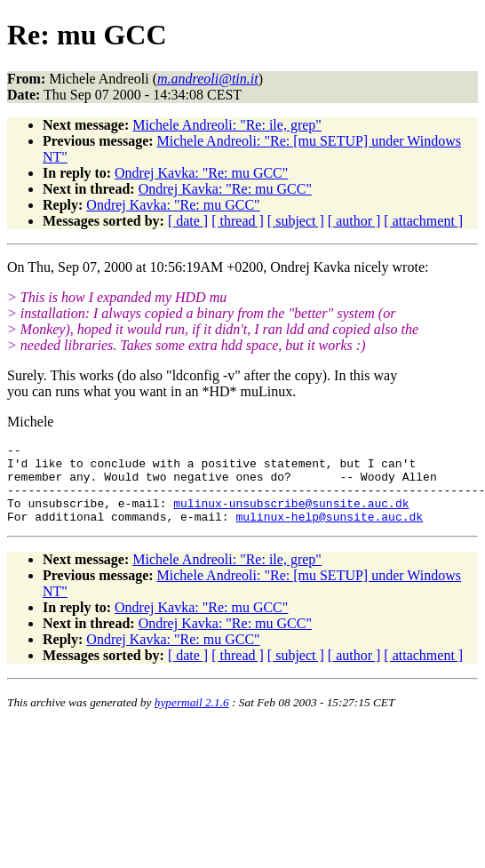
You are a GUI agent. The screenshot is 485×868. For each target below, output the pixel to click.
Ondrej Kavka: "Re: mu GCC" (201, 173)
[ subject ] (296, 221)
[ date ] (188, 221)
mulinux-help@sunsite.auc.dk (329, 532)
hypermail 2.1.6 (192, 718)
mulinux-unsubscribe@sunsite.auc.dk (291, 516)
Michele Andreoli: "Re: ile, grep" (227, 125)
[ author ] (354, 221)
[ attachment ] (423, 221)
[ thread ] (238, 221)
